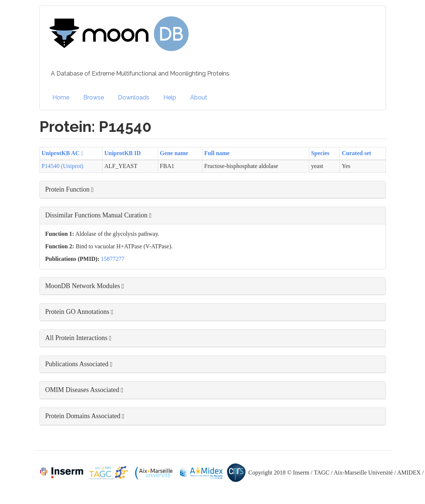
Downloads (134, 97)
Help (170, 97)
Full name (217, 153)
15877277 (113, 259)
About (199, 97)
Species (320, 153)
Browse (94, 97)
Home (61, 97)
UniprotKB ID (123, 153)
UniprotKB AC (62, 153)
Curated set (356, 153)
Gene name (174, 153)
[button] (213, 190)
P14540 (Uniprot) (62, 166)
